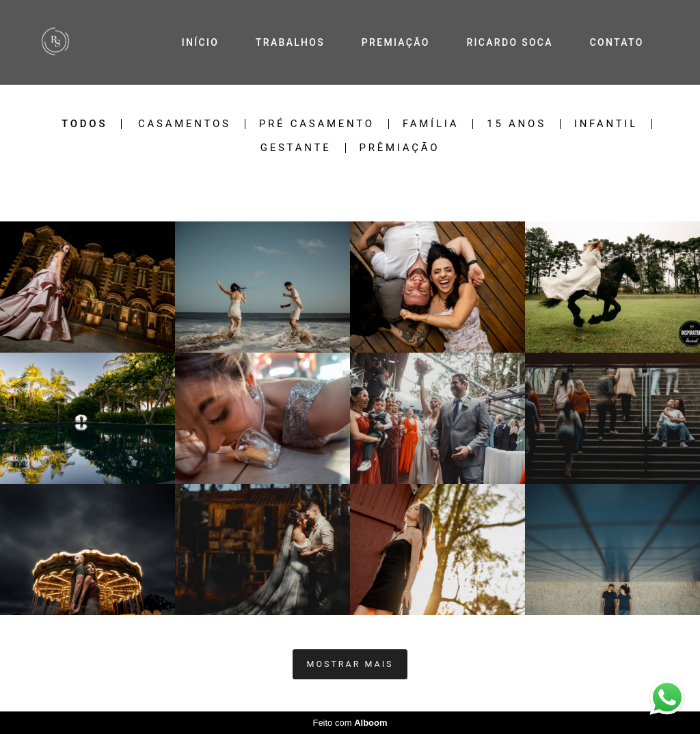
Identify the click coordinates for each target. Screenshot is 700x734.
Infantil (606, 124)
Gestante (296, 148)
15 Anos (516, 124)
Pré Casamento (317, 124)
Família (431, 124)
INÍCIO (200, 42)
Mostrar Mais (350, 664)
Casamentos (185, 124)
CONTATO (617, 42)
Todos (84, 124)
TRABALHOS (290, 42)
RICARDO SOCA (509, 42)
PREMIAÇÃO (396, 42)
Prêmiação (400, 148)
